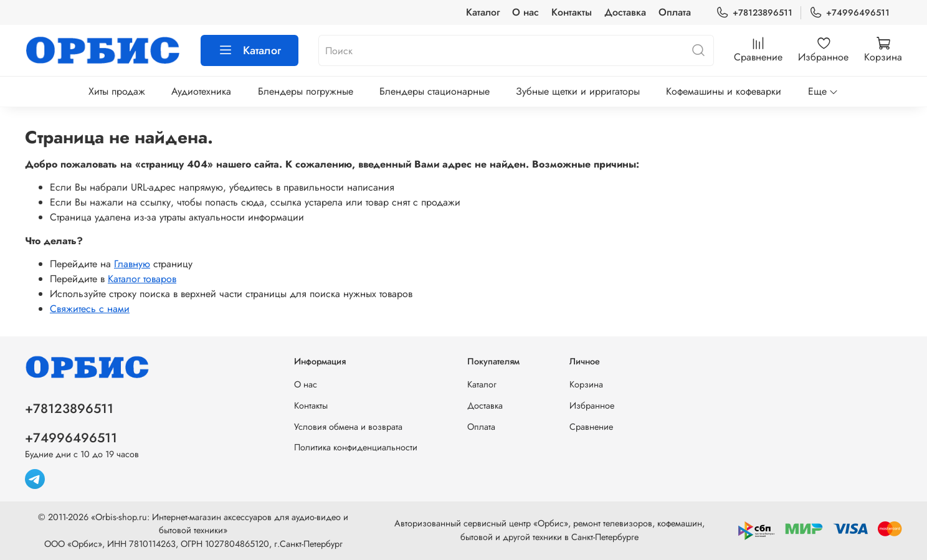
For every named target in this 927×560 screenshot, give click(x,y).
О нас (525, 12)
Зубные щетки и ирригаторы (578, 91)
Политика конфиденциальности (356, 447)
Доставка (625, 12)
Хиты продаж (117, 91)
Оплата (675, 12)
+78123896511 (754, 13)
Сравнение (591, 427)
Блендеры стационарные (435, 91)
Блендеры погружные (306, 91)
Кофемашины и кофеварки (724, 91)
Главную (132, 264)
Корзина (586, 384)
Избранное (592, 406)
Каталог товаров (142, 279)
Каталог (483, 12)
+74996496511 (849, 13)
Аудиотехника (201, 91)
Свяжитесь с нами (90, 309)
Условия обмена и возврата (348, 427)
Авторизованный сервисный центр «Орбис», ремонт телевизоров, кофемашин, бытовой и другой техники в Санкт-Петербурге (549, 530)
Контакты (572, 12)
